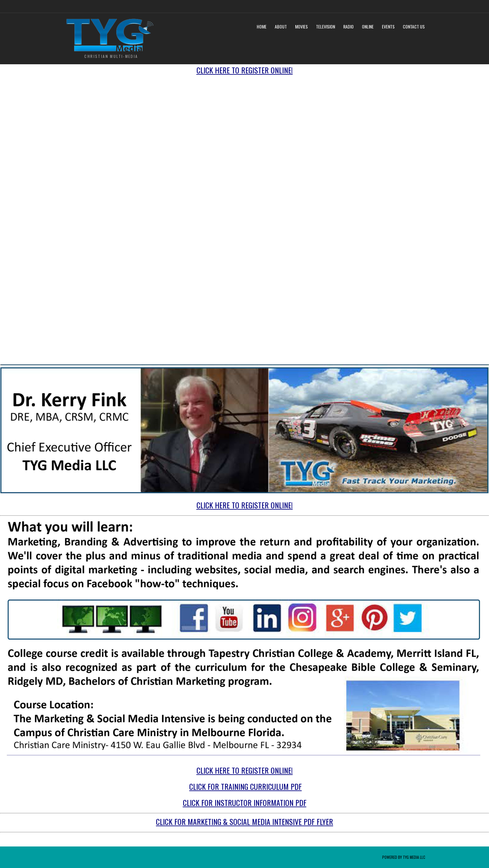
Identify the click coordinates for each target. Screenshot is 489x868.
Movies (301, 26)
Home (262, 26)
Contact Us (414, 26)
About (281, 26)
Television (325, 26)
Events (388, 26)
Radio (348, 26)
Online (368, 26)
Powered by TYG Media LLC (404, 857)
